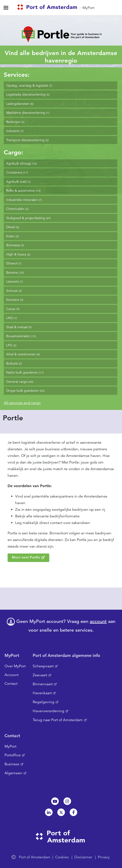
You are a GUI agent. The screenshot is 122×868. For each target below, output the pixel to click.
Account (11, 675)
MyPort (88, 8)
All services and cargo (22, 403)
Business (12, 764)
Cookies (62, 857)
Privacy (104, 857)
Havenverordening (48, 711)
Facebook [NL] (73, 812)
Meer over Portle (26, 557)
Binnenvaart (43, 684)
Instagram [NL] (67, 801)
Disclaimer (83, 857)
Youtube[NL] (55, 801)
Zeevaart (40, 675)
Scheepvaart (43, 666)
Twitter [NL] (61, 812)
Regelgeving (43, 702)
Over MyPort (15, 666)
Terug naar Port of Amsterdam (58, 720)
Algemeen (13, 773)
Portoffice (13, 755)
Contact (11, 684)
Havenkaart (42, 693)
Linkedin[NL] (49, 812)
